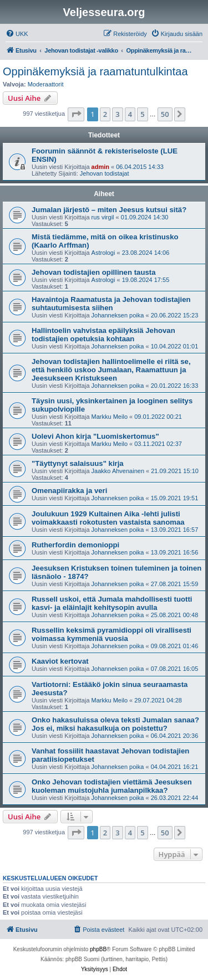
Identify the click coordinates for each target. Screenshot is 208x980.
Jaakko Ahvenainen (118, 471)
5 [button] (142, 114)
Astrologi (103, 253)
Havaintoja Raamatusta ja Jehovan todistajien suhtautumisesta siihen (111, 304)
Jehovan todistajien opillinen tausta (94, 272)
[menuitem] (17, 34)
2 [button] (105, 114)
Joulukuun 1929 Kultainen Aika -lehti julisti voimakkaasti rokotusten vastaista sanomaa (108, 518)
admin (100, 167)
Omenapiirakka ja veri (69, 491)
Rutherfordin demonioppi (75, 545)
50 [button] (165, 114)
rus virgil (103, 217)
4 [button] (130, 114)
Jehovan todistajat (105, 173)
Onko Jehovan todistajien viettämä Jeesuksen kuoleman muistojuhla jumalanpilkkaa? (112, 786)
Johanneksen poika (118, 315)
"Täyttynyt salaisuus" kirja (78, 463)
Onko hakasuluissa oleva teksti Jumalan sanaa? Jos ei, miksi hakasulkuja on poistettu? (115, 724)
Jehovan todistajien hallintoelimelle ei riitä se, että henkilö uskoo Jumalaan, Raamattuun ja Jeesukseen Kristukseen (111, 370)
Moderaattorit (46, 84)
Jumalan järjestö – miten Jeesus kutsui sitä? (109, 210)
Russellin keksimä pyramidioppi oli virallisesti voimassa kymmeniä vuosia (111, 634)
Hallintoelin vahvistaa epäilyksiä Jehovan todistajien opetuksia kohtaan (103, 335)
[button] (76, 114)
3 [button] (117, 114)
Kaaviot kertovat (60, 661)
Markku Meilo (110, 417)
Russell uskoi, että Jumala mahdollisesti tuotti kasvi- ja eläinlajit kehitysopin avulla (112, 603)
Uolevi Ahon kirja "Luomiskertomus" (95, 436)
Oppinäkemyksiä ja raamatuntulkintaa (95, 71)
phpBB (98, 949)
